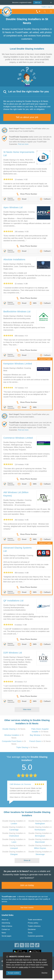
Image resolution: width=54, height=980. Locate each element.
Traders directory (34, 926)
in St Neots (14, 729)
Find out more (23, 144)
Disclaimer (32, 929)
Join (37, 2)
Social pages (6, 936)
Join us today (27, 885)
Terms (30, 933)
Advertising (6, 923)
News (4, 933)
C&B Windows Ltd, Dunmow (20, 784)
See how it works (27, 908)
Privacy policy (33, 923)
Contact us (6, 929)
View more (27, 709)
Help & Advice (7, 926)
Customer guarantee (36, 936)
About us (5, 920)
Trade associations (35, 920)
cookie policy (23, 967)
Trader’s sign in (47, 7)
